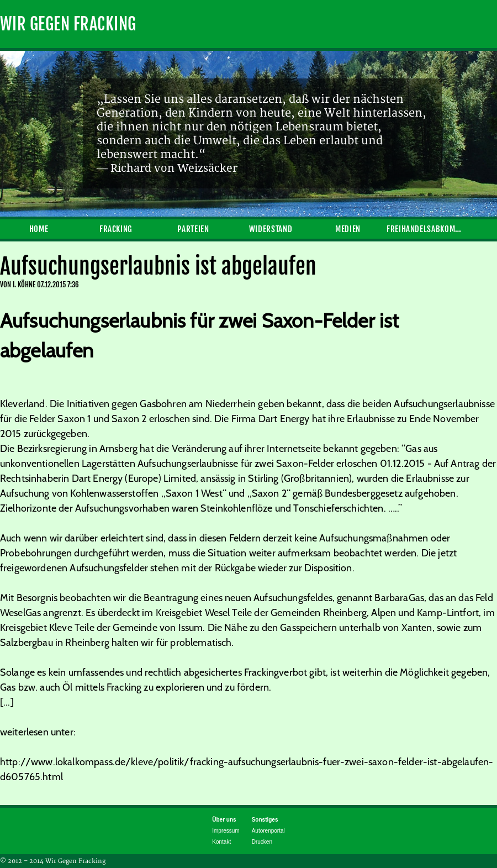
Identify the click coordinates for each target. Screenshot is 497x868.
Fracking (116, 229)
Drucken (262, 842)
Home (39, 229)
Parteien (193, 229)
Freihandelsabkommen (425, 229)
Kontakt (221, 842)
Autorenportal (268, 831)
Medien (348, 229)
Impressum (226, 831)
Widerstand (271, 229)
